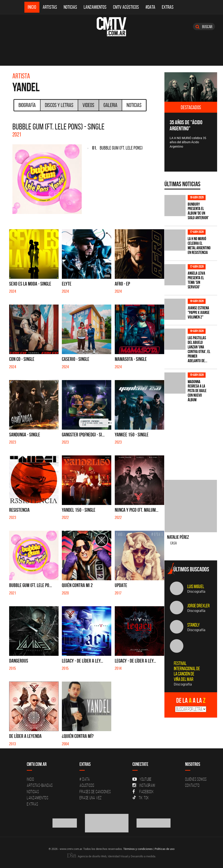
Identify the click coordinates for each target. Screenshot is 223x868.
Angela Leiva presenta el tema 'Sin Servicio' (196, 280)
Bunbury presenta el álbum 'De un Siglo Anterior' (198, 211)
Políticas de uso (165, 849)
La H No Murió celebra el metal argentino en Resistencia (199, 246)
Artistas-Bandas (40, 785)
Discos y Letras (59, 105)
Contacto (192, 785)
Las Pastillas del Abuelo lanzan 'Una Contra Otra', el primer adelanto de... (199, 349)
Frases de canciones (95, 792)
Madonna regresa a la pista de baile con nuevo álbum (197, 391)
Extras (168, 7)
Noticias (70, 7)
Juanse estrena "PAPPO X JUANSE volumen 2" (199, 313)
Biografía (27, 105)
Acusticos (87, 785)
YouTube (142, 779)
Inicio (32, 7)
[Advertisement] (194, 438)
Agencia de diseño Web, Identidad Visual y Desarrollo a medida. (111, 856)
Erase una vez (91, 798)
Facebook (143, 792)
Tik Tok (141, 798)
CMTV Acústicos (126, 7)
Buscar (204, 27)
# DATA (85, 779)
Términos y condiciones (138, 849)
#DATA (150, 7)
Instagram (144, 785)
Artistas (50, 7)
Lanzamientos (95, 7)
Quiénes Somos (196, 779)
